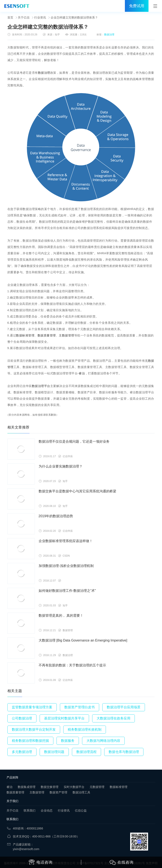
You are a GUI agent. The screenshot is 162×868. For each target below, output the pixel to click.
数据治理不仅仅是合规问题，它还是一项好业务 (74, 441)
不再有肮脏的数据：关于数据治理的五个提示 (72, 665)
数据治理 (109, 35)
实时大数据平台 (74, 787)
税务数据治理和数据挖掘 (30, 741)
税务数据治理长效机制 (85, 729)
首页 (10, 17)
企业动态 (47, 810)
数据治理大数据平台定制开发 (34, 729)
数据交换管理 (50, 787)
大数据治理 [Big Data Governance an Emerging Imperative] (83, 640)
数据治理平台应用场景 (124, 707)
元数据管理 (97, 787)
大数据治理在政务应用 (113, 718)
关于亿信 (24, 17)
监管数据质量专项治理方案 (32, 707)
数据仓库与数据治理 (124, 752)
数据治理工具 (81, 792)
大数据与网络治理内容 (103, 741)
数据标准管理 (25, 335)
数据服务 (68, 741)
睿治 (82, 373)
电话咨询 (40, 862)
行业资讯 (40, 17)
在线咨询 (121, 863)
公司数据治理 (22, 718)
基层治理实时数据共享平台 (64, 718)
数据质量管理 (47, 335)
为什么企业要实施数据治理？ (61, 466)
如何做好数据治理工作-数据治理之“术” (67, 591)
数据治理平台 (41, 386)
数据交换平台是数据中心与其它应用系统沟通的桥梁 (77, 491)
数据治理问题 (54, 752)
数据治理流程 (86, 752)
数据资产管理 (58, 792)
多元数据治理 (22, 752)
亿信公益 (81, 810)
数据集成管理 (27, 787)
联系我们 (30, 810)
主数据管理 (67, 335)
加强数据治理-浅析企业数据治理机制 (66, 566)
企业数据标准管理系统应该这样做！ (66, 541)
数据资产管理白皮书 (80, 707)
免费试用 (137, 6)
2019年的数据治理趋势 (56, 516)
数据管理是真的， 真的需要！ (61, 616)
